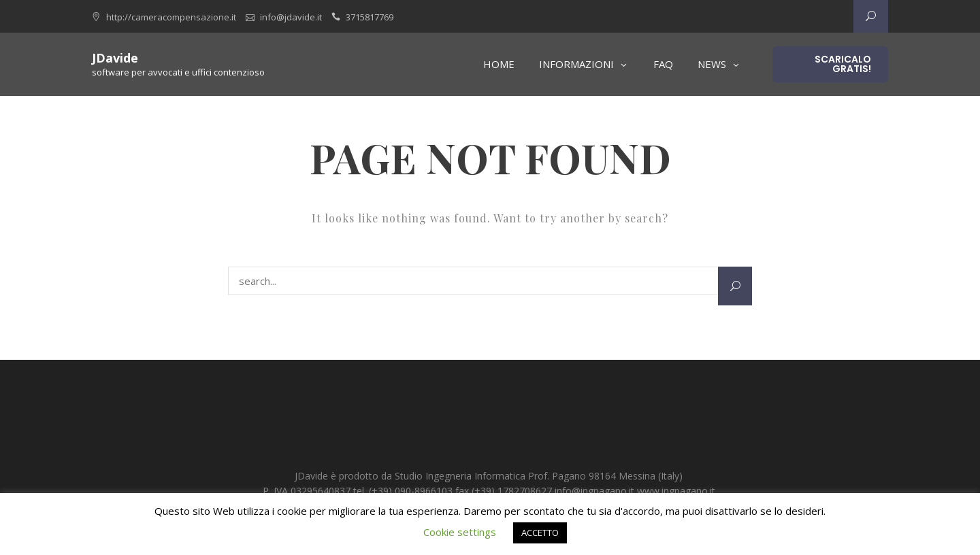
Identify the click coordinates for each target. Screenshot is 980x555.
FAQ (663, 64)
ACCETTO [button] (540, 533)
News (712, 64)
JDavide (115, 58)
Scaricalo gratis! (843, 64)
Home (499, 64)
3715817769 (370, 17)
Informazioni (576, 64)
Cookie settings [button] (460, 532)
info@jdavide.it (291, 17)
